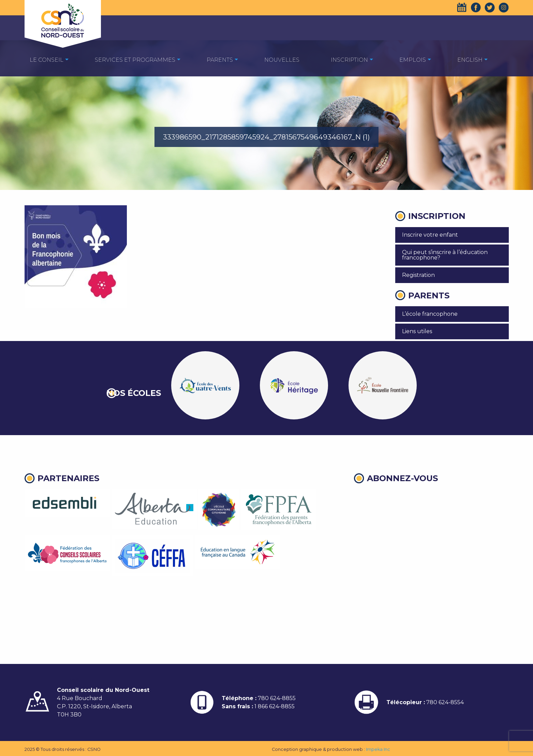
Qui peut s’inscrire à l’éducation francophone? (445, 255)
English (470, 60)
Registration (418, 275)
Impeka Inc (378, 749)
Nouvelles (282, 60)
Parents (220, 60)
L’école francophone (430, 314)
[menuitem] (47, 60)
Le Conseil (47, 60)
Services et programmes (135, 60)
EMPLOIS (413, 60)
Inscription (349, 60)
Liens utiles (417, 331)
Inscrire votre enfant (430, 235)
